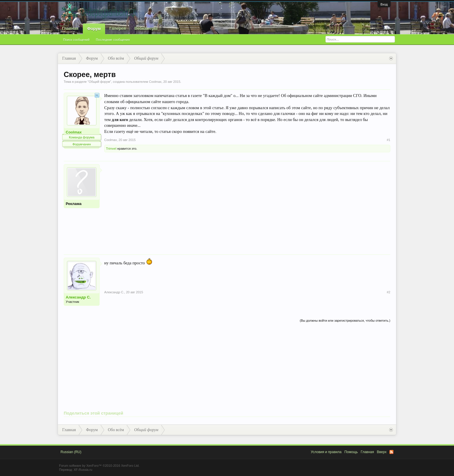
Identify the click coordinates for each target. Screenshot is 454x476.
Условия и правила (326, 452)
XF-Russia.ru (83, 470)
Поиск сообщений (76, 40)
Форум (94, 29)
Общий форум (99, 82)
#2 (389, 292)
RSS (391, 452)
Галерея (118, 28)
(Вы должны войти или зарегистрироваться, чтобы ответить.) (345, 321)
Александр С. (78, 297)
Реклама (74, 204)
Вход (384, 4)
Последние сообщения (113, 40)
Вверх (382, 452)
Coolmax (155, 82)
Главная (70, 28)
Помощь (351, 452)
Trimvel (111, 149)
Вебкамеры (146, 28)
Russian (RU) (71, 452)
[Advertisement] (247, 205)
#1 (389, 140)
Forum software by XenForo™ (99, 466)
